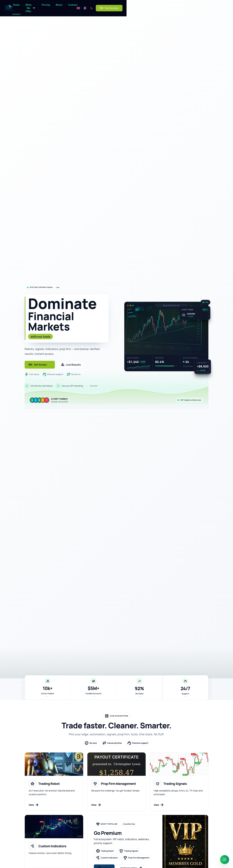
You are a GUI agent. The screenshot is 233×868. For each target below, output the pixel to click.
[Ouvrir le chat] (225, 860)
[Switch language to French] (171, 5)
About (118, 6)
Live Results (72, 365)
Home (64, 6)
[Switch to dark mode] (178, 5)
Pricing (105, 6)
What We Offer (84, 5)
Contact (131, 6)
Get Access (195, 5)
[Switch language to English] (164, 5)
